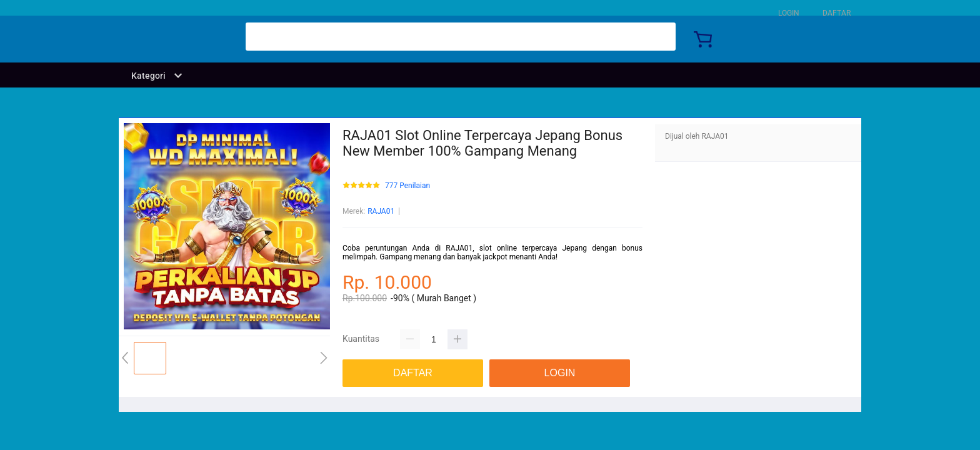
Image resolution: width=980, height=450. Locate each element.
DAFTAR (837, 13)
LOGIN (789, 13)
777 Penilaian (407, 186)
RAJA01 (381, 211)
